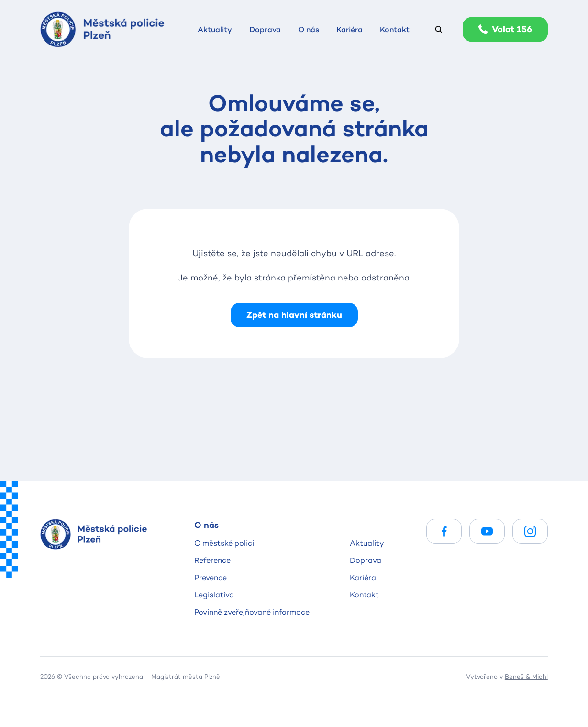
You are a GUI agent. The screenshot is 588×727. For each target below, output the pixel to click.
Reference (212, 560)
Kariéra (363, 577)
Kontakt (364, 595)
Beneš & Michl (526, 676)
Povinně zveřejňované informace (252, 612)
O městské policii (225, 543)
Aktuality (367, 543)
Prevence (211, 577)
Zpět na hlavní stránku (294, 315)
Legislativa (214, 595)
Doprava (366, 560)
